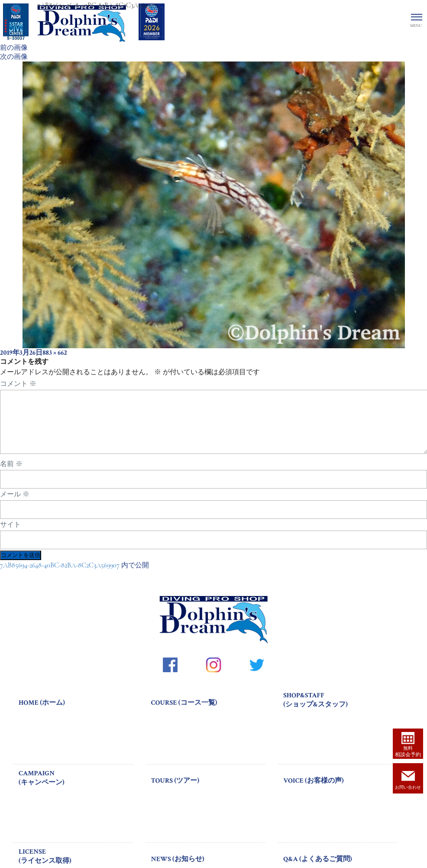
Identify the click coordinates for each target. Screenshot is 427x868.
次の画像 (14, 57)
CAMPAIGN (76, 788)
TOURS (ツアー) (175, 791)
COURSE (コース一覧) (184, 713)
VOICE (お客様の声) (314, 791)
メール (15, 505)
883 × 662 (55, 353)
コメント (18, 384)
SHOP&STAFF (341, 710)
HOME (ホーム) (42, 713)
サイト (10, 535)
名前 (11, 474)
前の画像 (14, 48)
